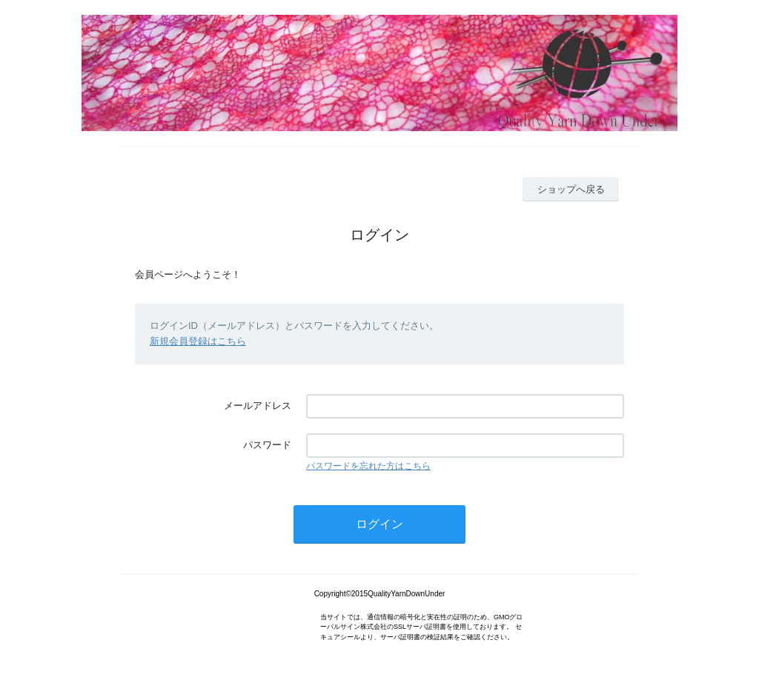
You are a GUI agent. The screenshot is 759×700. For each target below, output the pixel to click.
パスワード (267, 445)
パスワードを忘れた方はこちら (368, 466)
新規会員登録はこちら (198, 341)
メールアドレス (258, 406)
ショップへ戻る (571, 189)
